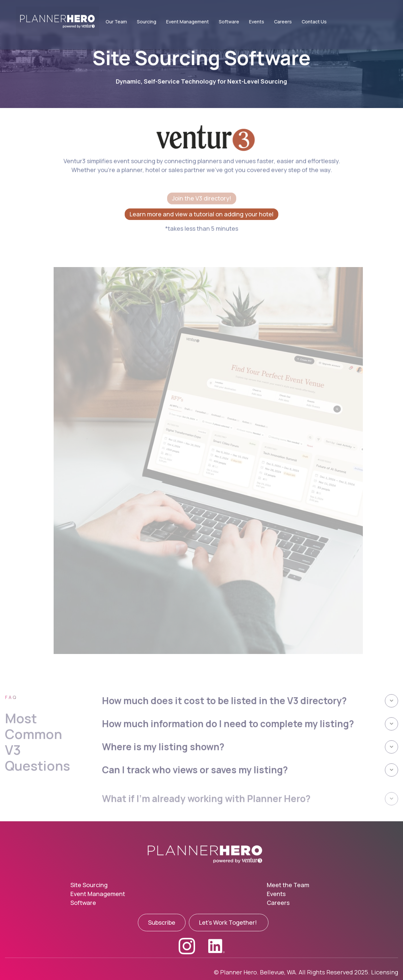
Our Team (116, 22)
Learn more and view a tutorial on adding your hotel (201, 214)
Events (257, 22)
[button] (250, 716)
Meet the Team (288, 885)
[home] (54, 21)
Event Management (188, 22)
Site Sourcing (89, 885)
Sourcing (147, 22)
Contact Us (314, 22)
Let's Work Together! (229, 922)
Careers (283, 22)
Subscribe (162, 922)
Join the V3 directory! (202, 199)
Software (229, 22)
